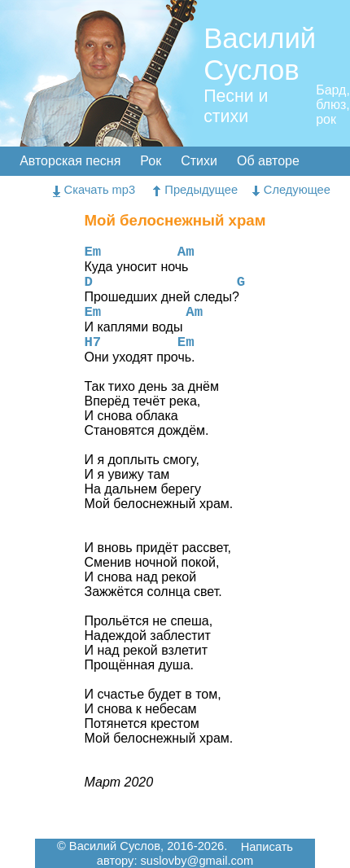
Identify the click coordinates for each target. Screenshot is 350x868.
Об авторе (268, 161)
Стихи (199, 161)
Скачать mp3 (94, 190)
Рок (151, 161)
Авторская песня (70, 161)
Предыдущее (195, 190)
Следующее (291, 190)
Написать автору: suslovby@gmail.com (195, 854)
